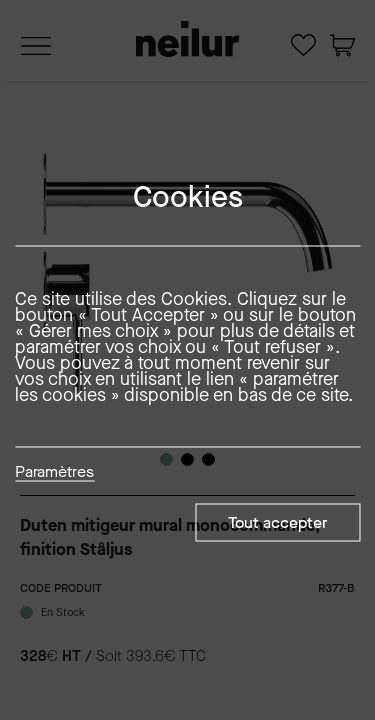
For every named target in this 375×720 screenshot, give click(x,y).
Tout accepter (277, 522)
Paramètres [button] (54, 473)
